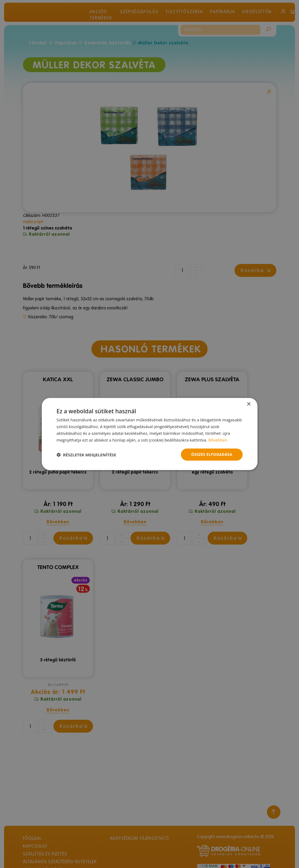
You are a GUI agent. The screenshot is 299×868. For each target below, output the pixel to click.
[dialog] (149, 434)
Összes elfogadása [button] (212, 454)
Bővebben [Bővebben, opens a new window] (218, 440)
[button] (87, 455)
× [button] (249, 404)
